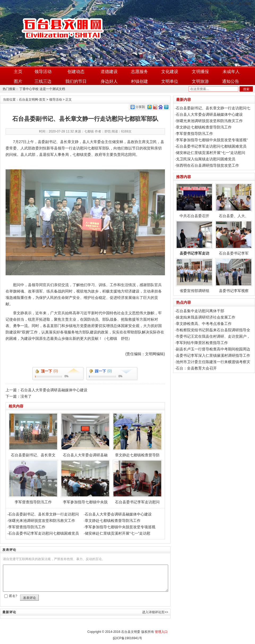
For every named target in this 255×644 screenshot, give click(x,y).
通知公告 (231, 81)
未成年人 (231, 72)
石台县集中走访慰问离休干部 (200, 311)
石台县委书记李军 (234, 238)
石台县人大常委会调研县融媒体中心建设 (54, 390)
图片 (18, 81)
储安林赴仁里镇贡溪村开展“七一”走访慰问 (211, 153)
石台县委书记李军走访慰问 (137, 482)
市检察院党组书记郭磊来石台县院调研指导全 (213, 330)
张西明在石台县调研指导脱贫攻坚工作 (207, 165)
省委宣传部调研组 (194, 275)
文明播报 (200, 72)
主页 (18, 72)
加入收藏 (245, 3)
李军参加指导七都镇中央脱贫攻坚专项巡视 (120, 527)
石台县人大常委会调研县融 (85, 435)
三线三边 (43, 81)
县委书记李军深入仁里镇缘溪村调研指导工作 (213, 355)
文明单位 (170, 81)
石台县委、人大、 (234, 201)
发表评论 (29, 598)
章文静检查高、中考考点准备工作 (204, 324)
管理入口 (161, 632)
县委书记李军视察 (234, 275)
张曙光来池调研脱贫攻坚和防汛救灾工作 (42, 521)
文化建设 (170, 72)
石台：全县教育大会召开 (196, 368)
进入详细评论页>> (155, 612)
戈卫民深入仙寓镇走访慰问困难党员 (206, 159)
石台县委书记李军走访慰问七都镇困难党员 (44, 533)
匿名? (13, 596)
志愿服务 (139, 72)
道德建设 (109, 72)
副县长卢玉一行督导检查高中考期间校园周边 (213, 349)
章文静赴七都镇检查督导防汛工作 (113, 521)
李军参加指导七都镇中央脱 (85, 482)
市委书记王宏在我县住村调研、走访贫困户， (213, 336)
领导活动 (43, 72)
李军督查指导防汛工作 (33, 482)
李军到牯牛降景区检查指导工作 (202, 343)
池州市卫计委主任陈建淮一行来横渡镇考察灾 (213, 362)
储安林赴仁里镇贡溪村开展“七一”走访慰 (118, 533)
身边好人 (109, 81)
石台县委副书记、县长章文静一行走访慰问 (44, 514)
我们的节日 (76, 81)
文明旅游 (200, 81)
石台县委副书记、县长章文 (33, 435)
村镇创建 (139, 81)
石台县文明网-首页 (32, 100)
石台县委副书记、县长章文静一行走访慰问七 (213, 108)
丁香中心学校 (29, 89)
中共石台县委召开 (194, 201)
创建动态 (76, 72)
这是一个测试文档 (52, 89)
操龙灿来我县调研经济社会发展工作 (206, 317)
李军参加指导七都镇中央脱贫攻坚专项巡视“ (212, 140)
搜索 (246, 89)
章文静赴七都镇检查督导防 (137, 435)
